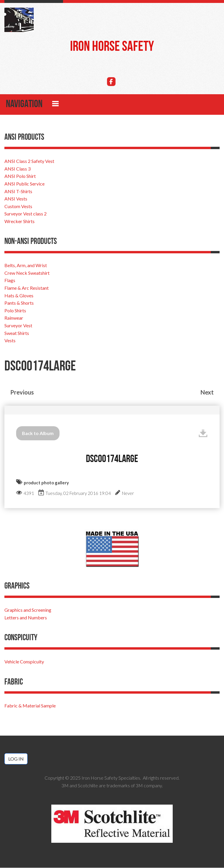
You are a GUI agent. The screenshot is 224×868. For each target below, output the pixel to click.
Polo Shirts (15, 311)
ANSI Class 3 (17, 169)
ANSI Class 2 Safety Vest (29, 161)
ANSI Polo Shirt (20, 176)
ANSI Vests (16, 199)
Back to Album (38, 433)
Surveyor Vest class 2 (26, 214)
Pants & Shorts (19, 303)
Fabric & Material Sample (30, 706)
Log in (16, 759)
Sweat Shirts (17, 333)
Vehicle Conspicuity (24, 662)
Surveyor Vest (18, 326)
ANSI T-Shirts (18, 192)
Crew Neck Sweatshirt (27, 273)
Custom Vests (18, 207)
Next (207, 392)
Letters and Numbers (26, 618)
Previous (22, 392)
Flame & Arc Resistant (27, 288)
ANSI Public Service (24, 184)
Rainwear (14, 318)
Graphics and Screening (28, 610)
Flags (10, 281)
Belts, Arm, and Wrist (26, 266)
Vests (10, 341)
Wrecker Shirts (19, 221)
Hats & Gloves (19, 296)
